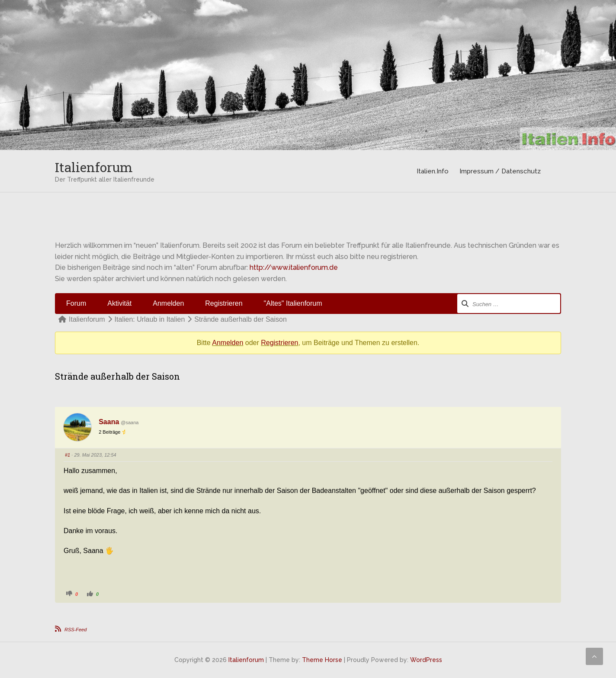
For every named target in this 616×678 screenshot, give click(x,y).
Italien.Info (433, 171)
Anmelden (168, 303)
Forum (76, 303)
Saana (109, 422)
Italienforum (94, 167)
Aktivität (119, 303)
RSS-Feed (75, 630)
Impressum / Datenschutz (500, 171)
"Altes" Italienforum (293, 303)
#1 (67, 455)
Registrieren (224, 303)
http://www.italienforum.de (294, 267)
